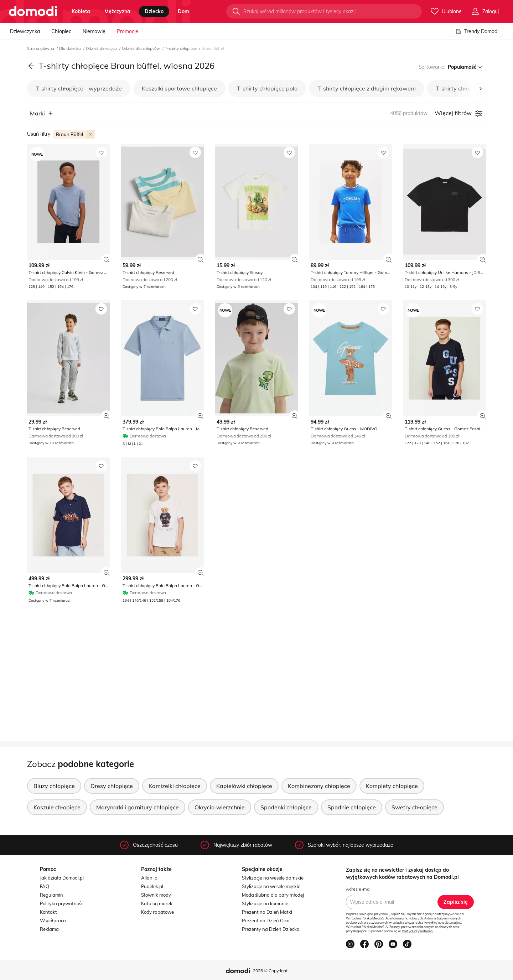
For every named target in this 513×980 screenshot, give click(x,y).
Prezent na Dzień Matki (267, 912)
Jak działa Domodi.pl (62, 878)
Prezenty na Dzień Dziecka (271, 929)
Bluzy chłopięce (54, 786)
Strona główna (41, 48)
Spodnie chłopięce (352, 807)
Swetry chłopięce (414, 807)
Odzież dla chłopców (141, 48)
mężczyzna (117, 11)
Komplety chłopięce (392, 786)
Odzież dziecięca (102, 48)
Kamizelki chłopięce (175, 786)
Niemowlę (94, 31)
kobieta (81, 11)
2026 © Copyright (270, 971)
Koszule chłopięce (57, 807)
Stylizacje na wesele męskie (271, 886)
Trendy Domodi (477, 31)
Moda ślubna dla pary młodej (273, 895)
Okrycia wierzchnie (220, 807)
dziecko (154, 11)
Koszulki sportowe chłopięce (179, 88)
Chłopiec (61, 31)
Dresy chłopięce (112, 786)
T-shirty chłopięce (181, 48)
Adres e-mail (359, 889)
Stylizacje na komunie (265, 903)
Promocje (128, 31)
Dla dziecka (71, 48)
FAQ (45, 886)
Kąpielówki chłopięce (244, 786)
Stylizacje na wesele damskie (273, 878)
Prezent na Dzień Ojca (266, 921)
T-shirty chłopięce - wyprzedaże (79, 88)
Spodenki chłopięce (286, 807)
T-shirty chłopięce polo (267, 88)
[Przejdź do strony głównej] (33, 11)
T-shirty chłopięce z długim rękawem (367, 88)
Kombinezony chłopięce (319, 786)
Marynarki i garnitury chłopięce (138, 807)
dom (183, 11)
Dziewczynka (25, 31)
